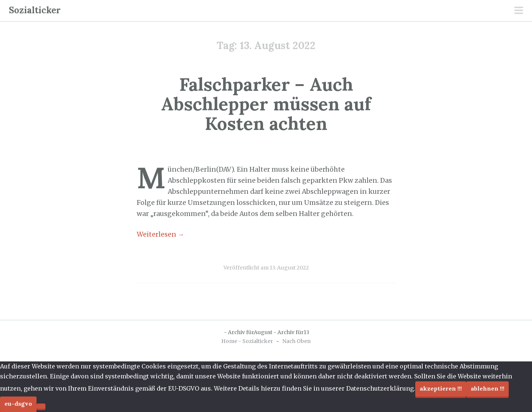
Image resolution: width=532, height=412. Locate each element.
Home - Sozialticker (247, 341)
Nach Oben (296, 341)
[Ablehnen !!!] (41, 406)
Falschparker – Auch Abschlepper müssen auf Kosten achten (266, 104)
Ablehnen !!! (487, 388)
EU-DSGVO (18, 404)
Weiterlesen (161, 234)
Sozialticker (35, 10)
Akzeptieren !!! (441, 388)
